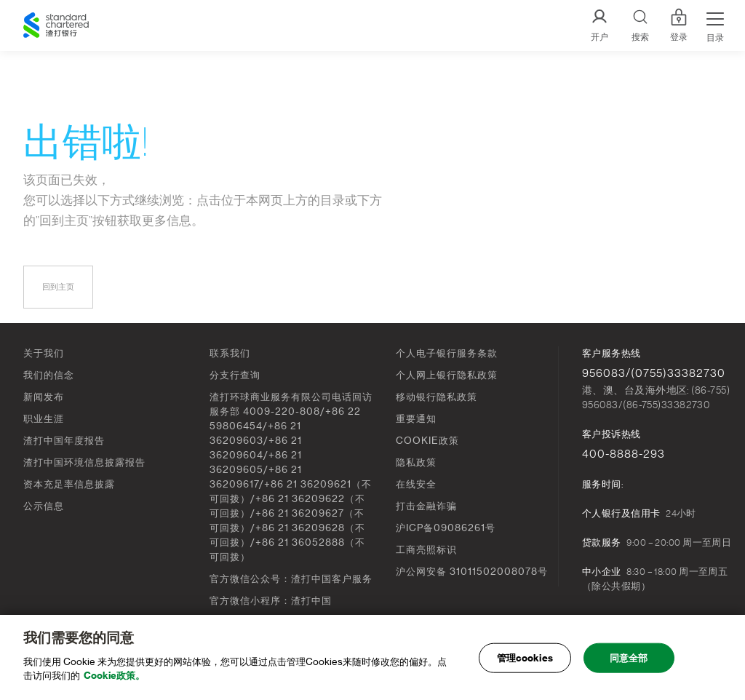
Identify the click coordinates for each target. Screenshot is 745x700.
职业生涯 (44, 419)
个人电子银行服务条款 (447, 353)
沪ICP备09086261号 (446, 528)
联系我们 (230, 353)
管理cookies (525, 658)
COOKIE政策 (427, 441)
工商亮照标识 (426, 550)
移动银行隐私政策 (437, 397)
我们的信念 (49, 375)
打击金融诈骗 (426, 506)
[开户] (599, 26)
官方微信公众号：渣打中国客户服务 (291, 579)
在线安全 (416, 484)
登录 (679, 25)
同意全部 (629, 658)
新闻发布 (44, 397)
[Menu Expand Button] (715, 25)
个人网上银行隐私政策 (447, 375)
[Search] (640, 26)
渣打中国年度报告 (64, 441)
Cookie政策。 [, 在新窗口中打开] (114, 676)
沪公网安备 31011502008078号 (472, 572)
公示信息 (44, 506)
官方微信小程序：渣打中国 (271, 601)
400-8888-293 (624, 454)
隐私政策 (416, 462)
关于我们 (44, 353)
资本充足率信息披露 (69, 484)
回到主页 (58, 287)
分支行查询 (235, 375)
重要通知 (416, 419)
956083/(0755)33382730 (654, 373)
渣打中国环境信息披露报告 (84, 462)
